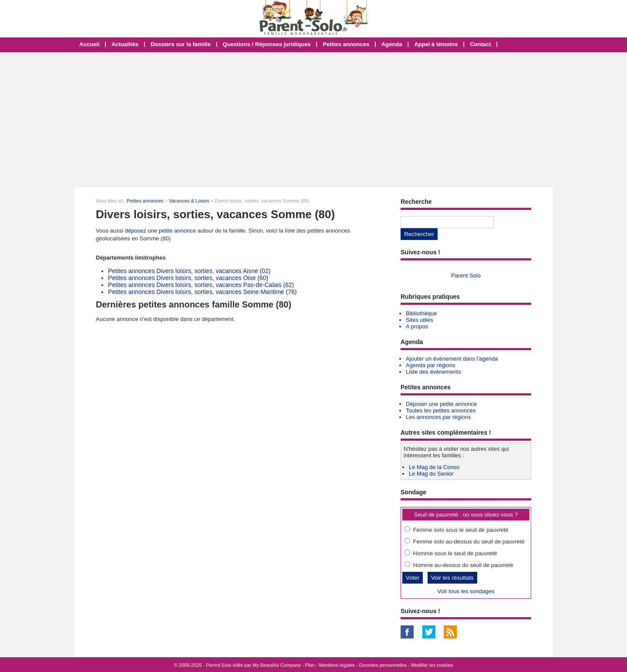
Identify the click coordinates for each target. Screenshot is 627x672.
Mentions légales (337, 665)
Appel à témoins (436, 44)
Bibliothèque (421, 313)
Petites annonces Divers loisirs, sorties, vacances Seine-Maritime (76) (202, 292)
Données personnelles (383, 665)
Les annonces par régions (438, 417)
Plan (310, 665)
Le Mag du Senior (431, 474)
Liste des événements (433, 372)
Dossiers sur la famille (181, 44)
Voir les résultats (452, 578)
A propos (417, 326)
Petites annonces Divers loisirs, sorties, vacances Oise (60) (188, 278)
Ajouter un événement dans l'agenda (452, 359)
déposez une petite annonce (160, 231)
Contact (480, 44)
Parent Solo (466, 275)
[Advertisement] (313, 120)
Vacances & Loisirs (189, 201)
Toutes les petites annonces (441, 410)
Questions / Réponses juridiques (266, 44)
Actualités (125, 44)
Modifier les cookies (432, 665)
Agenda (392, 44)
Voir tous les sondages (466, 591)
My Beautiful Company (277, 665)
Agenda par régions (430, 365)
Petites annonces (346, 44)
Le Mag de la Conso (434, 467)
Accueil (89, 44)
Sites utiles (420, 320)
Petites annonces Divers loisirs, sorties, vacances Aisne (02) (189, 271)
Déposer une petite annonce (441, 404)
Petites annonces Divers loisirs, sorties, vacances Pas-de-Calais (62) (201, 285)
